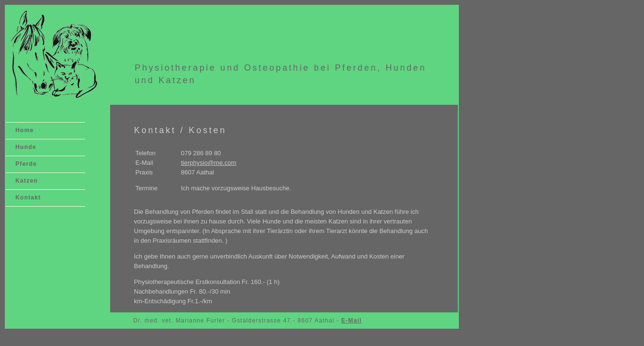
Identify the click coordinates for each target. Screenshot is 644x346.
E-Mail (352, 321)
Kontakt (28, 198)
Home (25, 130)
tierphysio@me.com (208, 163)
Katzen (27, 181)
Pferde (26, 164)
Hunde (26, 147)
